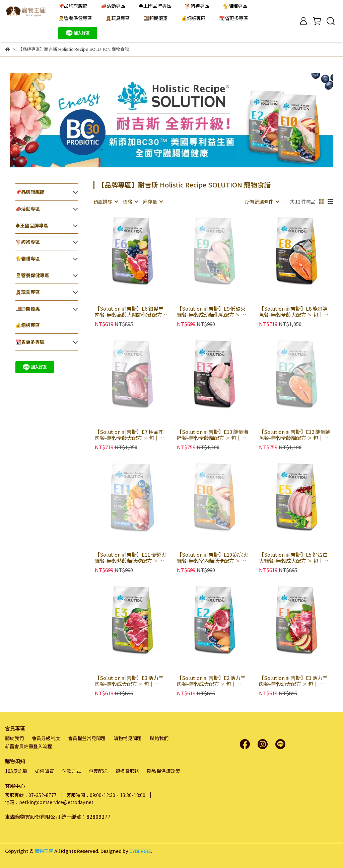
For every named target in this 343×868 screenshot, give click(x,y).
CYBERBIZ (140, 851)
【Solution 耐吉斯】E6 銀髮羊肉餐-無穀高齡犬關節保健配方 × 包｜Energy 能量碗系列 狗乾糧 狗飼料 (130, 312)
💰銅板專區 (193, 18)
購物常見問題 (128, 738)
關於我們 (14, 738)
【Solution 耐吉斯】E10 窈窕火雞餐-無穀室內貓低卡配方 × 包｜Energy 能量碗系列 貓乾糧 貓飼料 (213, 558)
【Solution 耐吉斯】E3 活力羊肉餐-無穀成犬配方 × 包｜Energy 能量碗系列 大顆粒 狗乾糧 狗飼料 (130, 681)
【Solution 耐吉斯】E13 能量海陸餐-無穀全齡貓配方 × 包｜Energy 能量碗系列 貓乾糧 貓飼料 (213, 435)
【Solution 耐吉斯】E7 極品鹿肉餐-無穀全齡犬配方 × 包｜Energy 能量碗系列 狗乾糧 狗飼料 (130, 435)
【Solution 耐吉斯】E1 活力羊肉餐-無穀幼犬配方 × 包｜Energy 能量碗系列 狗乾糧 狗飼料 (294, 681)
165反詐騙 (16, 771)
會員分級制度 (46, 738)
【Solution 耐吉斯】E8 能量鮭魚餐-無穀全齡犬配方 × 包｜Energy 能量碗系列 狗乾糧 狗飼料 (294, 312)
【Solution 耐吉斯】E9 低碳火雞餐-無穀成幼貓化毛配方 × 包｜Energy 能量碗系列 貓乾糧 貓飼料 (212, 312)
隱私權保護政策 (163, 771)
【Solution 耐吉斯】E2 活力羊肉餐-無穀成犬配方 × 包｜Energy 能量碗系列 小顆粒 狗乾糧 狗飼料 (212, 681)
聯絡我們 (159, 738)
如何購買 (45, 771)
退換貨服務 (127, 771)
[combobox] (106, 202)
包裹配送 (98, 771)
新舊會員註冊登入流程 (28, 746)
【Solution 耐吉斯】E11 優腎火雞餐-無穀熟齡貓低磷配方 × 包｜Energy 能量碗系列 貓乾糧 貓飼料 (130, 558)
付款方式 (71, 771)
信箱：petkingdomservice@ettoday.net (49, 802)
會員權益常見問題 (87, 738)
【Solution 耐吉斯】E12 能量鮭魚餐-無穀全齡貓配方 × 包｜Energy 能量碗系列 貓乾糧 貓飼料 (295, 435)
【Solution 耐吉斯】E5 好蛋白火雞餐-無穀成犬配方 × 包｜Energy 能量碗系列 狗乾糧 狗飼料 (294, 558)
